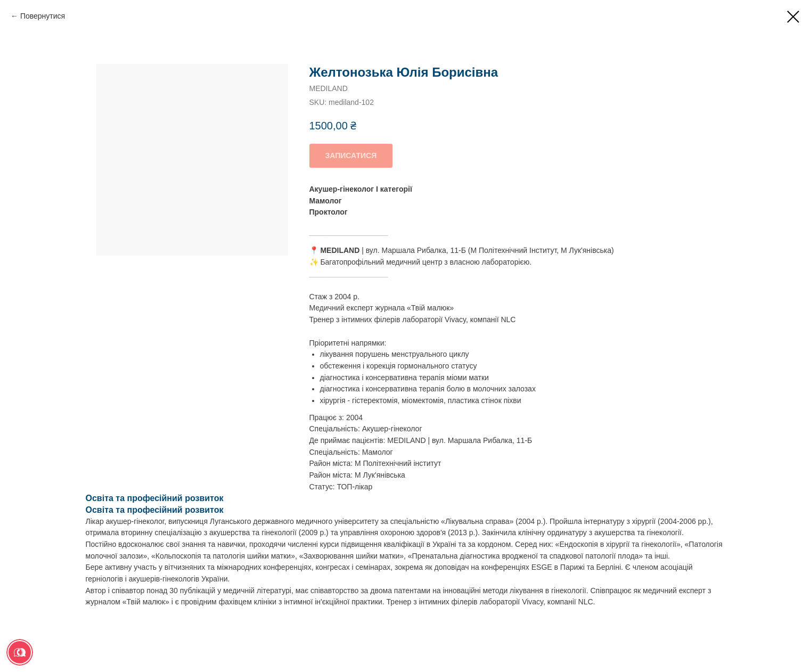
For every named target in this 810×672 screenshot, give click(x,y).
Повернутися (43, 16)
